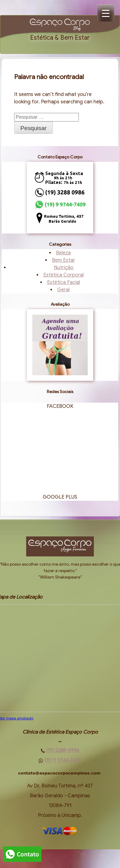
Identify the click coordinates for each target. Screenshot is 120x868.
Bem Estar (64, 260)
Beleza (63, 253)
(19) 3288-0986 (63, 751)
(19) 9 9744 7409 (63, 760)
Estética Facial (64, 282)
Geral (63, 290)
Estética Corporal (64, 275)
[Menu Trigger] (106, 13)
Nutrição (64, 268)
